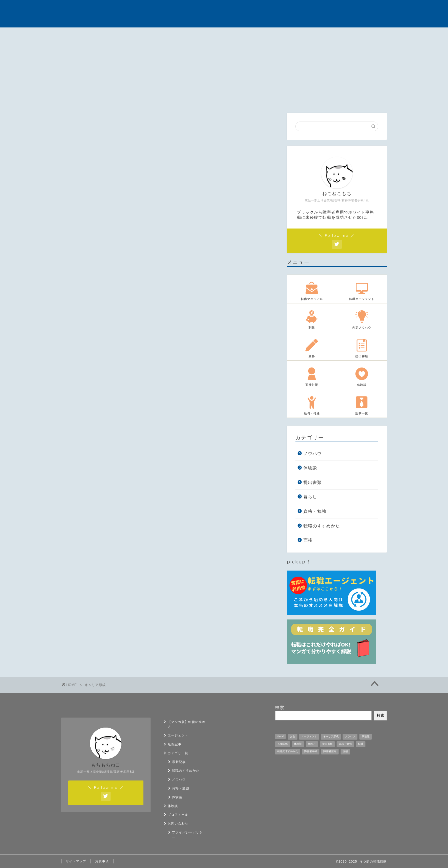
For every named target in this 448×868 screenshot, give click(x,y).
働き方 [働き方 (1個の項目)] (312, 744)
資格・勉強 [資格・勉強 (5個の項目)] (345, 744)
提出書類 (313, 482)
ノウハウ (313, 453)
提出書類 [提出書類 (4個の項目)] (327, 744)
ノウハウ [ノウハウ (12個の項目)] (350, 736)
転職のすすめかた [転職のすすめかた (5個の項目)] (288, 751)
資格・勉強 (315, 511)
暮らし (310, 497)
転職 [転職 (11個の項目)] (361, 744)
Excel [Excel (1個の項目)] (281, 736)
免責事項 (102, 861)
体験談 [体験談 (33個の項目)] (298, 744)
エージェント (133, 35)
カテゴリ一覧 (225, 35)
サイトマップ (76, 861)
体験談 (271, 35)
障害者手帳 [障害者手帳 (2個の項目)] (311, 751)
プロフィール (317, 35)
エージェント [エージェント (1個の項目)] (309, 736)
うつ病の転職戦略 (224, 13)
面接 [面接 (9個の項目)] (345, 751)
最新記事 (179, 35)
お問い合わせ (364, 35)
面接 (308, 540)
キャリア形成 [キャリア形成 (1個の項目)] (331, 736)
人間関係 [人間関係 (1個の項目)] (283, 744)
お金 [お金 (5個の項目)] (293, 736)
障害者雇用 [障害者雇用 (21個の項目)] (330, 751)
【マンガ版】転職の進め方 (85, 37)
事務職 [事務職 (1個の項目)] (366, 736)
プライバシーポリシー (187, 835)
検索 (280, 707)
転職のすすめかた (322, 526)
